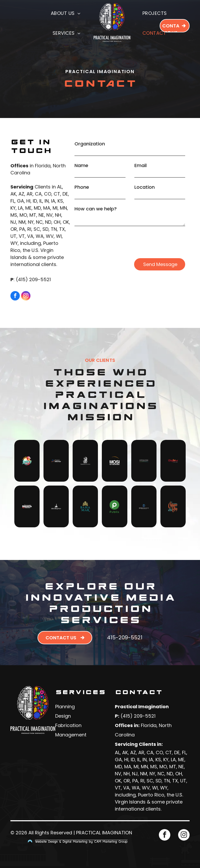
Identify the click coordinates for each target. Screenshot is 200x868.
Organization (90, 144)
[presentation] (114, 242)
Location (145, 187)
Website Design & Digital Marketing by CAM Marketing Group (81, 842)
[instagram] (26, 296)
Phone (82, 187)
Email (140, 165)
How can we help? (96, 209)
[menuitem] (66, 13)
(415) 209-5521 (33, 279)
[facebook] (15, 296)
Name (81, 165)
